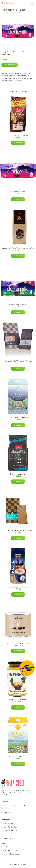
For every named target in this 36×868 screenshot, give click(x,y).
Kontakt (4, 847)
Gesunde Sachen (7, 823)
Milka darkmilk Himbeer (18, 192)
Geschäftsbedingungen (9, 850)
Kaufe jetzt (10, 65)
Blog (3, 843)
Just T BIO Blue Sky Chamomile (18, 756)
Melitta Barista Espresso (18, 474)
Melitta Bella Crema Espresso (18, 135)
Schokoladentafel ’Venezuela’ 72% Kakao (18, 361)
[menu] (32, 3)
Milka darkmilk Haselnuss (18, 305)
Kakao (28, 52)
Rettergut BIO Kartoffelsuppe (18, 700)
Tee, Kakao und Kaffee (18, 52)
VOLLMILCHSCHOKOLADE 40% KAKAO (18, 530)
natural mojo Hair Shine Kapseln (18, 643)
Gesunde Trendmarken (9, 827)
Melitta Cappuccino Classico (18, 587)
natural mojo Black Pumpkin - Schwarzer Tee (18, 248)
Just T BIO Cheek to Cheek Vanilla (18, 417)
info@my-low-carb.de (9, 812)
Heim (3, 13)
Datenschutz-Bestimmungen (11, 854)
